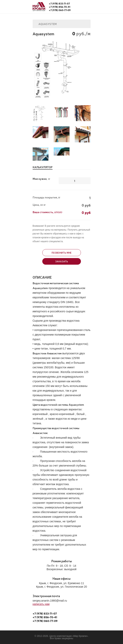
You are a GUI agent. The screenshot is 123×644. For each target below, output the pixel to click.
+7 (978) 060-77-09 (60, 10)
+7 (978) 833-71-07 (59, 3)
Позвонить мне (61, 253)
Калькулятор (43, 167)
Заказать (62, 261)
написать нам (41, 604)
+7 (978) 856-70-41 (60, 7)
